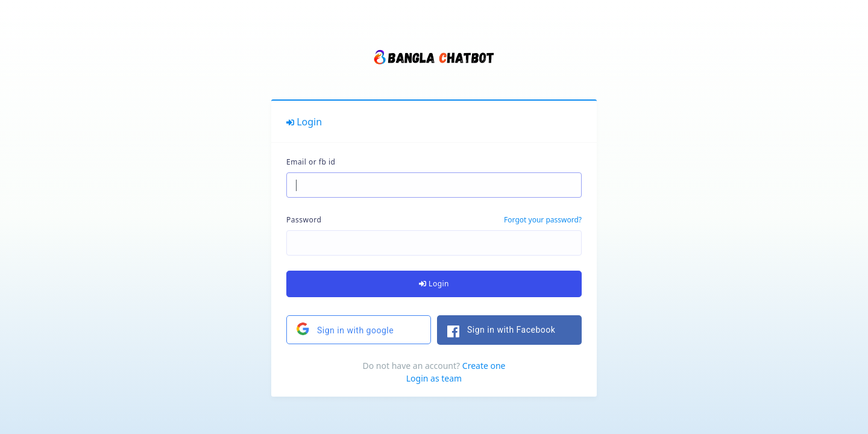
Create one (484, 366)
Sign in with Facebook (496, 332)
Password (304, 220)
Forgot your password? (543, 220)
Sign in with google (345, 329)
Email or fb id (311, 162)
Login (434, 284)
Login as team (434, 378)
